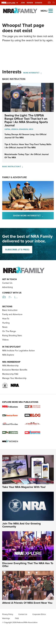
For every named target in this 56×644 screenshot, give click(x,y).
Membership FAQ (10, 374)
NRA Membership (10, 366)
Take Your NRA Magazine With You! (24, 487)
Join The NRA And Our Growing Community (22, 525)
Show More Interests (33, 215)
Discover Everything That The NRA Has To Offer (28, 565)
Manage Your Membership (14, 378)
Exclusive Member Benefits (15, 370)
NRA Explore (8, 355)
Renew (30, 3)
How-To (6, 319)
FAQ (17, 618)
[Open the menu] (51, 10)
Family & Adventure (14, 177)
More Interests (31, 73)
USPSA (7, 129)
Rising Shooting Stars (12, 336)
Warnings (6, 618)
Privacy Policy (8, 614)
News (5, 327)
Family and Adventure (12, 314)
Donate (39, 3)
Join (23, 3)
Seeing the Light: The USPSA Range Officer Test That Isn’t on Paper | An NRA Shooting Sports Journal (26, 120)
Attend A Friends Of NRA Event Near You (27, 603)
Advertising (7, 287)
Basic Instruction (14, 79)
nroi (31, 129)
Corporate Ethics (39, 614)
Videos (5, 340)
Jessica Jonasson (19, 129)
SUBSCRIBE (17, 250)
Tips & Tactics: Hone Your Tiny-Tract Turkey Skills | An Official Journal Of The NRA (28, 146)
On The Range (9, 331)
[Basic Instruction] (21, 167)
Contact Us (7, 283)
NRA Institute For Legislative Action (19, 351)
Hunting (6, 323)
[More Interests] (40, 73)
